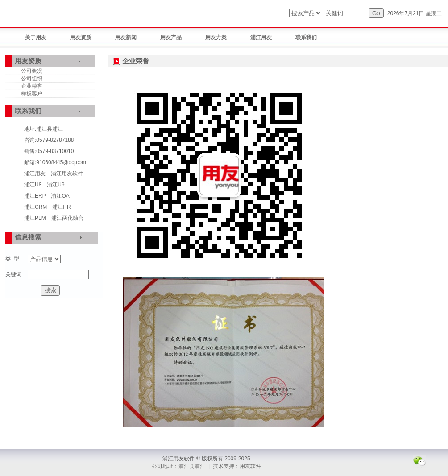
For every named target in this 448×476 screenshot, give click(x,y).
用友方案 (216, 37)
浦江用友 (261, 37)
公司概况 (32, 71)
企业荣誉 (32, 86)
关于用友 (36, 37)
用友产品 (171, 37)
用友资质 (81, 37)
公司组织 (32, 79)
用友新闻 (126, 37)
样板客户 (32, 94)
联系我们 (306, 37)
